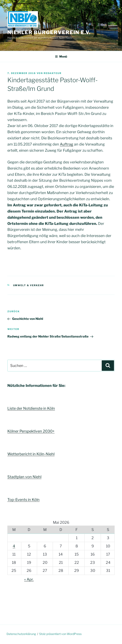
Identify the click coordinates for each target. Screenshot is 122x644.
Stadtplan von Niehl (24, 477)
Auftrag (67, 144)
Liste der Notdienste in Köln (31, 408)
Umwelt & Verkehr (29, 285)
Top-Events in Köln (23, 500)
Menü (61, 56)
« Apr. (29, 579)
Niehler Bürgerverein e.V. (49, 32)
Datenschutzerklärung (21, 634)
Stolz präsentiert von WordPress (60, 634)
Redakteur (53, 73)
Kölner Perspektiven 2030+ (31, 431)
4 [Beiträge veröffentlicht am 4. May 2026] (14, 546)
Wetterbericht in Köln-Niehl (31, 454)
